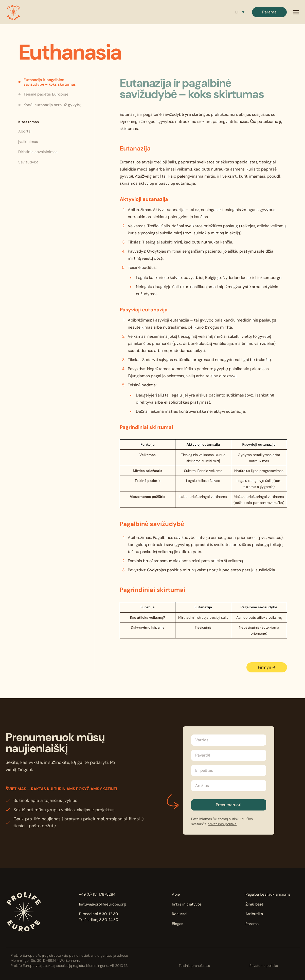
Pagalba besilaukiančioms (268, 894)
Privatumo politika (264, 966)
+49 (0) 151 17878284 (97, 894)
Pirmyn (267, 667)
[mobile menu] (296, 12)
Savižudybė (28, 162)
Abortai (25, 131)
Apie (176, 894)
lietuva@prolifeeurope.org (102, 904)
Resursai (180, 914)
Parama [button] (269, 12)
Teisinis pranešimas (194, 966)
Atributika (254, 914)
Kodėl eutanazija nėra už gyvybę (50, 105)
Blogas (178, 924)
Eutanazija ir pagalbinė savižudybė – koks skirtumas (47, 82)
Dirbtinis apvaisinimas (38, 152)
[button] (13, 12)
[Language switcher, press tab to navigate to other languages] (240, 12)
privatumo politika (222, 824)
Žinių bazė (254, 904)
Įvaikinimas (28, 142)
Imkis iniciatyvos (187, 904)
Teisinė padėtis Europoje (43, 94)
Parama (252, 924)
